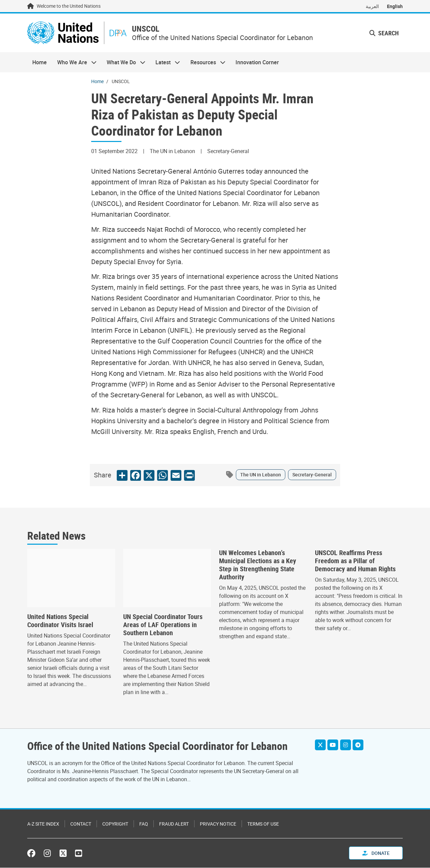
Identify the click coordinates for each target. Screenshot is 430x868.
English (395, 6)
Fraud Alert (174, 824)
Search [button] (384, 33)
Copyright (115, 824)
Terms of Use (263, 824)
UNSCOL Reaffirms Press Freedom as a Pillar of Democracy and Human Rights (355, 561)
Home (40, 63)
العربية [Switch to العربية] (372, 6)
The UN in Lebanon (261, 475)
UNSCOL (147, 29)
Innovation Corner (257, 63)
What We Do (123, 63)
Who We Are (74, 63)
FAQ (144, 824)
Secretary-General (312, 475)
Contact (81, 824)
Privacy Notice (218, 824)
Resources (205, 63)
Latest (165, 63)
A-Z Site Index (43, 824)
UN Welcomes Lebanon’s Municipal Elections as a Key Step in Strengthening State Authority (258, 565)
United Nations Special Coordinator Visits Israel (60, 621)
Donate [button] (376, 853)
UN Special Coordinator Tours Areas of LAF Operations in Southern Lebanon (163, 625)
